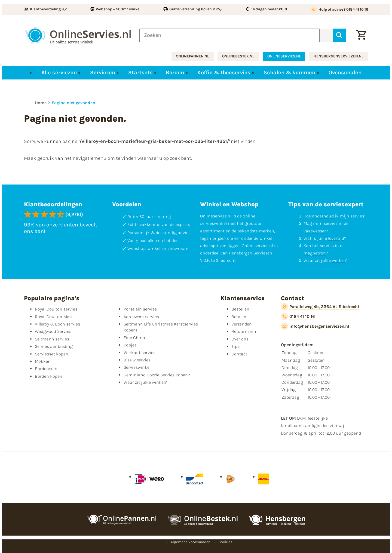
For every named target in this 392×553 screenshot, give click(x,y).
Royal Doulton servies (56, 309)
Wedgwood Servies (53, 331)
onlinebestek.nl (238, 56)
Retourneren (244, 331)
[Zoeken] (229, 35)
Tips (235, 346)
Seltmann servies (52, 339)
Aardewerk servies (141, 317)
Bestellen (240, 309)
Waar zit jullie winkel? (145, 382)
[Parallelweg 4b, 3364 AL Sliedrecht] (320, 307)
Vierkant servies (140, 353)
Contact (239, 354)
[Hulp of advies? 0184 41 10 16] (339, 10)
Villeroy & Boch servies (57, 324)
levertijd (336, 238)
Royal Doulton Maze (54, 317)
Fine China (134, 338)
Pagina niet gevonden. (74, 103)
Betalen (239, 317)
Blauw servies (137, 360)
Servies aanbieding (54, 346)
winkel (338, 260)
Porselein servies (140, 309)
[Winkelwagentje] (361, 35)
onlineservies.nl (284, 56)
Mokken (43, 361)
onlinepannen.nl (192, 56)
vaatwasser (315, 231)
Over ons (240, 339)
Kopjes (130, 345)
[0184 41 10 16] (298, 317)
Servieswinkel (137, 367)
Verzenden (242, 324)
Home (41, 103)
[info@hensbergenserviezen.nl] (315, 326)
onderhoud (323, 216)
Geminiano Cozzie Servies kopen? (157, 375)
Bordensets (46, 369)
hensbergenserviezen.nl (339, 56)
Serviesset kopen (52, 354)
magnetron (315, 253)
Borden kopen (49, 376)
